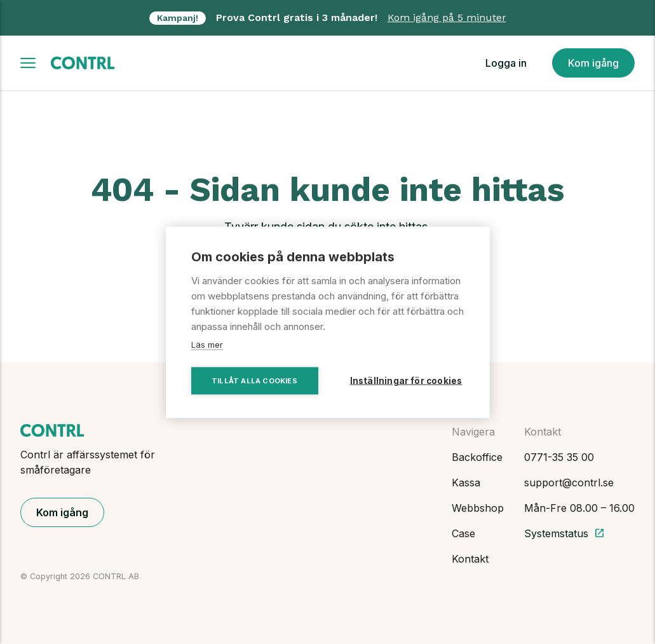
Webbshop (478, 508)
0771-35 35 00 (559, 457)
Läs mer (207, 344)
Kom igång (593, 63)
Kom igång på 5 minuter (447, 17)
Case (463, 533)
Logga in (506, 63)
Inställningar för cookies (406, 380)
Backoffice (477, 457)
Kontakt (470, 559)
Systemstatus (564, 533)
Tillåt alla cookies (254, 380)
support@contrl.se (569, 483)
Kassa (466, 483)
